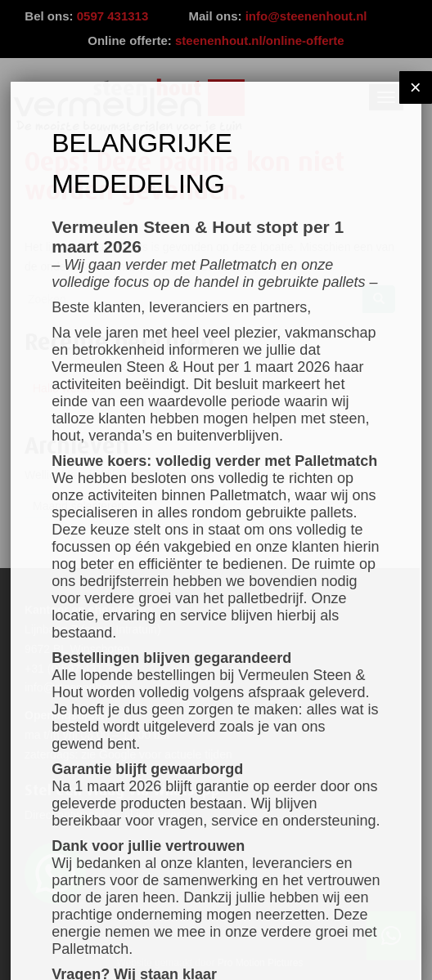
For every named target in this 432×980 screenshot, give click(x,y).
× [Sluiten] (416, 87)
